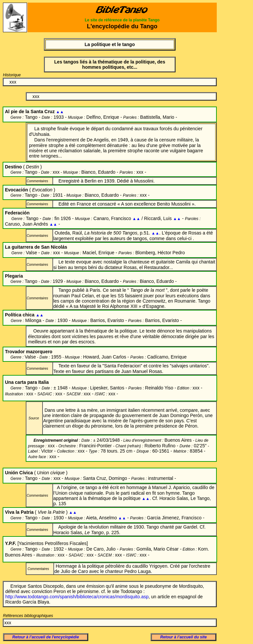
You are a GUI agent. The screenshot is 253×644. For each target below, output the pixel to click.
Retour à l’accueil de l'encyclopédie (45, 637)
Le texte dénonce (157, 331)
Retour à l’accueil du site (183, 637)
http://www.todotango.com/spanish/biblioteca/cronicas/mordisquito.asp (77, 597)
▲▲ (136, 219)
